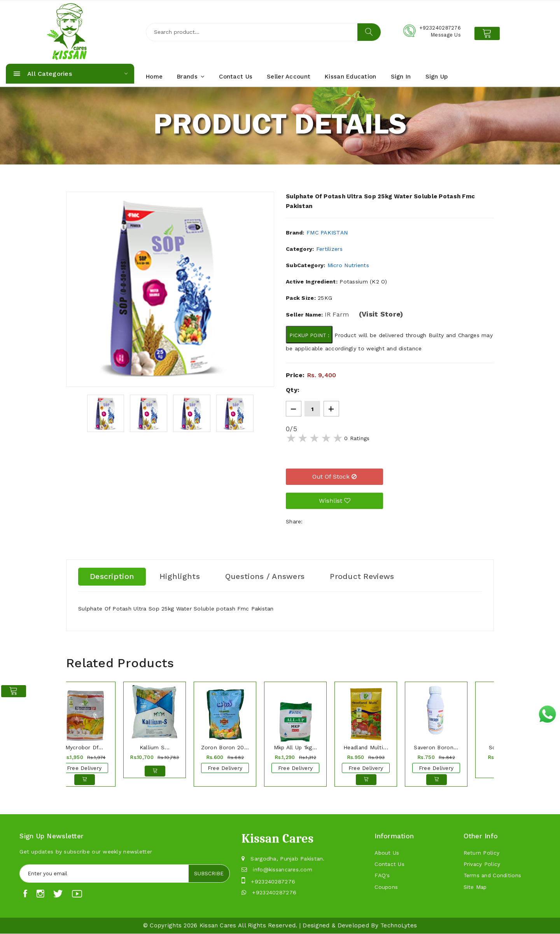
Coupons (386, 888)
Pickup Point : (309, 335)
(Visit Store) (381, 314)
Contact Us (236, 77)
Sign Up (437, 77)
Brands (191, 77)
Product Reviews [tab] (364, 577)
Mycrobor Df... (84, 747)
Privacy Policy (482, 865)
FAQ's (382, 876)
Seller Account (289, 77)
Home (154, 77)
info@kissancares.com (283, 869)
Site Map (476, 888)
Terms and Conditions (493, 876)
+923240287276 (273, 882)
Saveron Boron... (436, 747)
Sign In (401, 77)
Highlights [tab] (180, 577)
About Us (387, 853)
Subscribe (208, 874)
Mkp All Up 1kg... (296, 747)
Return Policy (482, 853)
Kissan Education (350, 77)
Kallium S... (155, 747)
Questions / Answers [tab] (266, 577)
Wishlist (335, 501)
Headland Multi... (366, 747)
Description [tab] (112, 577)
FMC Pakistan (327, 233)
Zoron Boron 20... (225, 747)
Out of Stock (334, 477)
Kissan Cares (218, 926)
